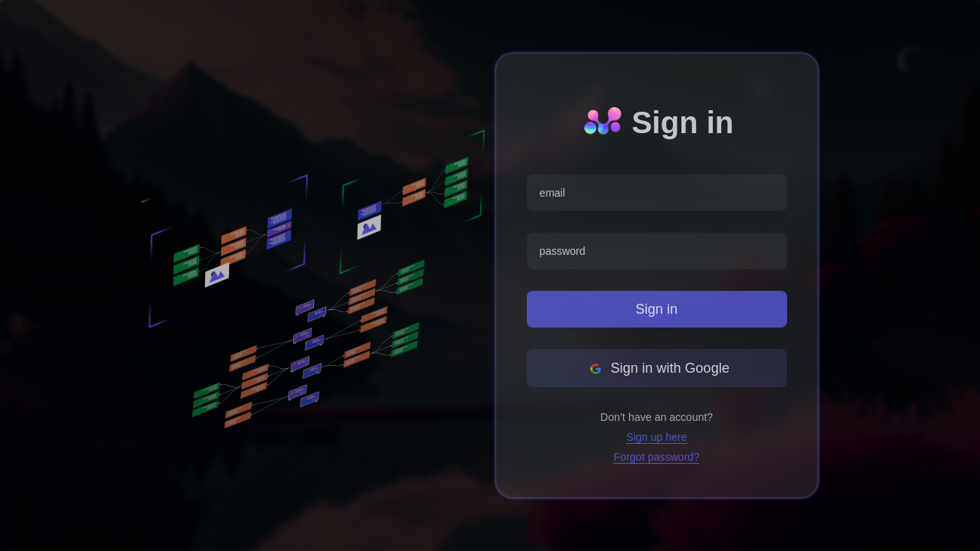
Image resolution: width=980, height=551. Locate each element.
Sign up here (657, 437)
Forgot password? (657, 457)
